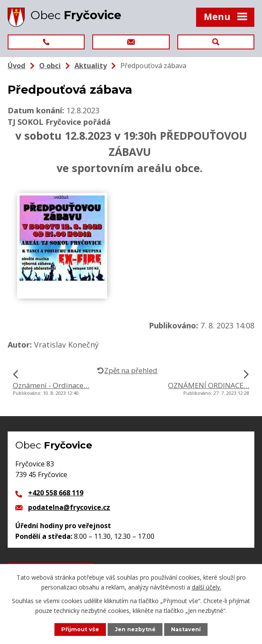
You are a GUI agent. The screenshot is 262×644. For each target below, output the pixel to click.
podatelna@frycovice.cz (69, 507)
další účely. (206, 587)
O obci (50, 66)
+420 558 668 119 (56, 493)
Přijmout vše (80, 629)
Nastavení (186, 629)
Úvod (17, 66)
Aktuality (91, 66)
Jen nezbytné (135, 629)
